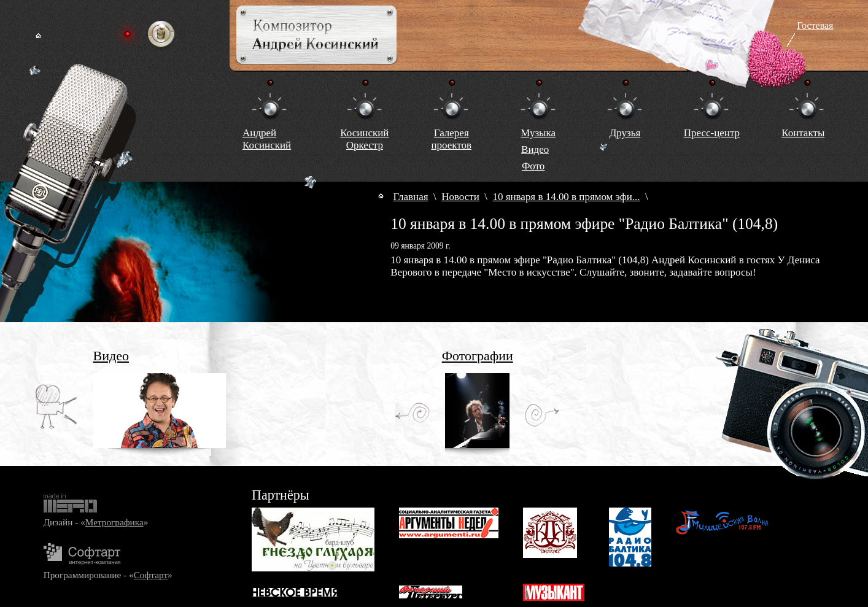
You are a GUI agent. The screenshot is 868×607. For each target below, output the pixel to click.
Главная (411, 197)
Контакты (803, 133)
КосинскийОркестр (364, 139)
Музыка (538, 133)
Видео (535, 149)
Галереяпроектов (451, 139)
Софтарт (151, 575)
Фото (533, 166)
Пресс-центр (712, 133)
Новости (460, 197)
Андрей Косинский (267, 139)
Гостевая (815, 25)
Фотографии (478, 356)
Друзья (625, 133)
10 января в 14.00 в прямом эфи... (566, 197)
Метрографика (114, 522)
